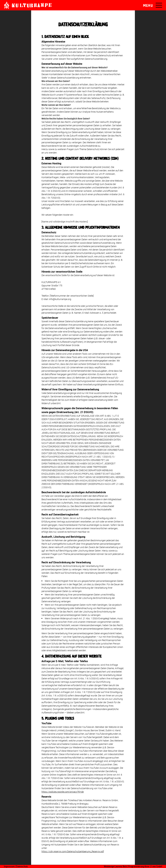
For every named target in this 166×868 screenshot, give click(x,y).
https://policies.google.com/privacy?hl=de (63, 792)
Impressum (9, 866)
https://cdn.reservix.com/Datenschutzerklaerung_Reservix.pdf (73, 851)
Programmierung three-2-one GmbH (145, 866)
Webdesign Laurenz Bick (115, 866)
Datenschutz (22, 866)
